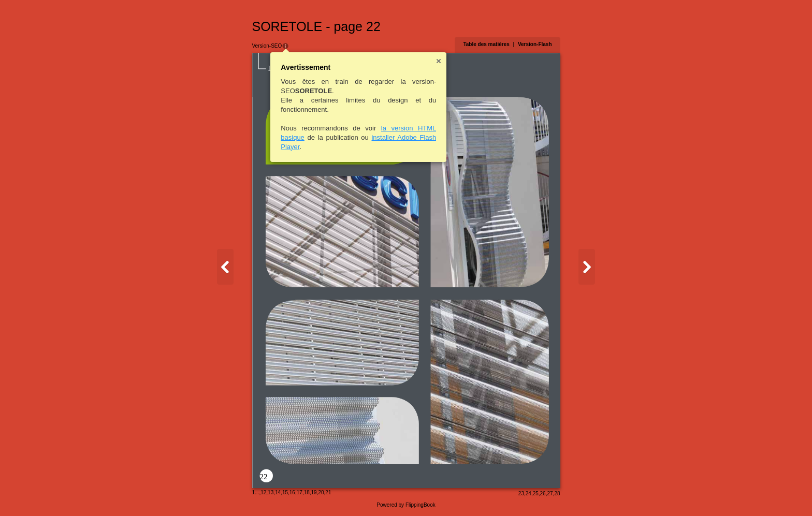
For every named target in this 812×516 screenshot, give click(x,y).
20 (321, 492)
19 (314, 492)
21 (328, 492)
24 (528, 493)
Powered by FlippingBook (406, 505)
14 (278, 492)
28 (557, 493)
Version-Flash (535, 44)
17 (300, 492)
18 (307, 492)
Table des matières (486, 44)
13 (271, 492)
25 (536, 493)
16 (292, 492)
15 (285, 492)
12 (263, 492)
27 (550, 493)
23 (521, 493)
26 (543, 493)
